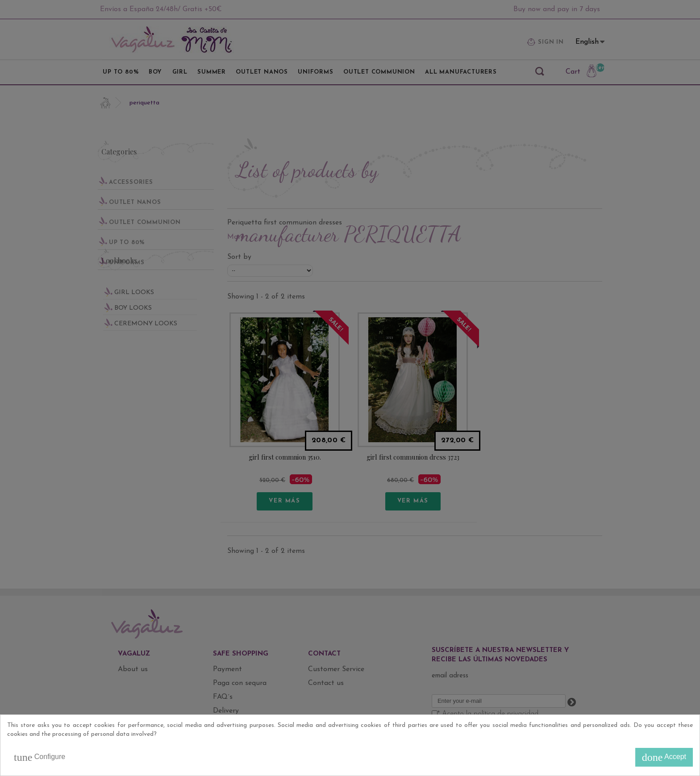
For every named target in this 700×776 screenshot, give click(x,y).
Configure (40, 757)
